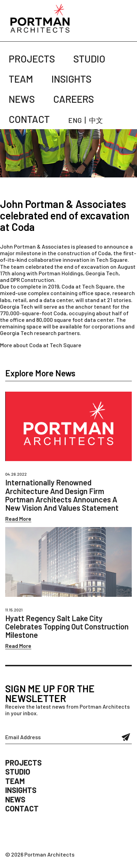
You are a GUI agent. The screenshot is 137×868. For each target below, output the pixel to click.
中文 (96, 120)
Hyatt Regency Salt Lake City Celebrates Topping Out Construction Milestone (67, 626)
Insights (71, 79)
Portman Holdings (61, 273)
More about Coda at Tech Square (41, 345)
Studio (89, 59)
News (22, 99)
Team (21, 79)
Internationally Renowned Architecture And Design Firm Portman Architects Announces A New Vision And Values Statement (62, 495)
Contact (29, 119)
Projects (32, 59)
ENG (75, 120)
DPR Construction (32, 280)
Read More (18, 519)
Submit (126, 737)
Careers (74, 99)
